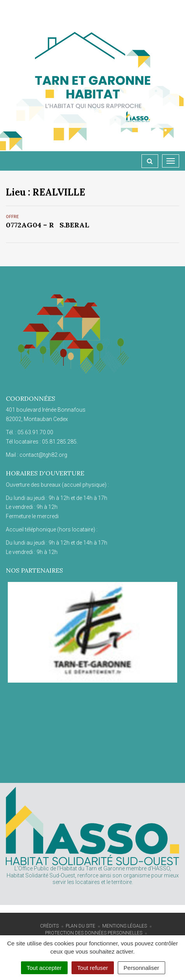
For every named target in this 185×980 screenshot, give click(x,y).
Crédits (49, 926)
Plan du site (80, 926)
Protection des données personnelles (94, 933)
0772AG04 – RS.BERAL (48, 225)
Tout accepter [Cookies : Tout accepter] (44, 968)
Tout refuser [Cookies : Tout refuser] (93, 968)
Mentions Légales (125, 926)
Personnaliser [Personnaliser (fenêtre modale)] (141, 968)
